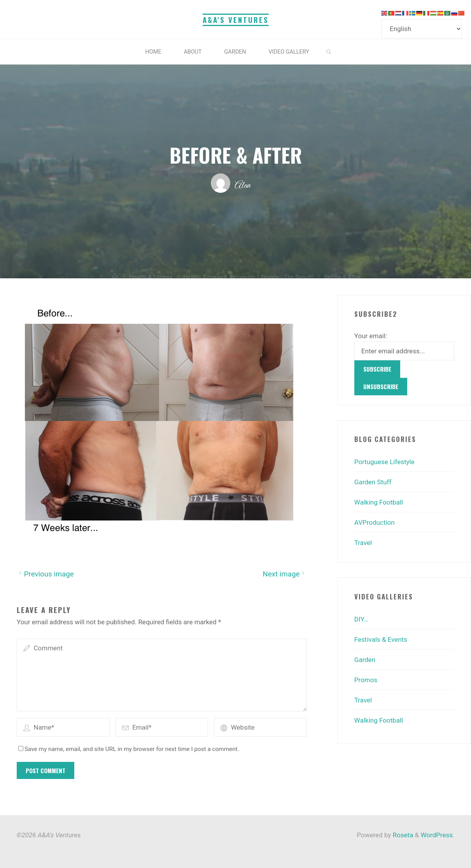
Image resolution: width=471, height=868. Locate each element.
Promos (366, 680)
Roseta (402, 835)
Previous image (45, 574)
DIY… (361, 619)
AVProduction (375, 522)
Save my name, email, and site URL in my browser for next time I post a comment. (129, 749)
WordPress (437, 835)
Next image (285, 574)
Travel (363, 543)
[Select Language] (422, 29)
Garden (365, 660)
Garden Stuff (373, 482)
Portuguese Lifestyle (384, 462)
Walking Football (379, 502)
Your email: (371, 336)
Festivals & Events (381, 639)
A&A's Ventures (236, 20)
